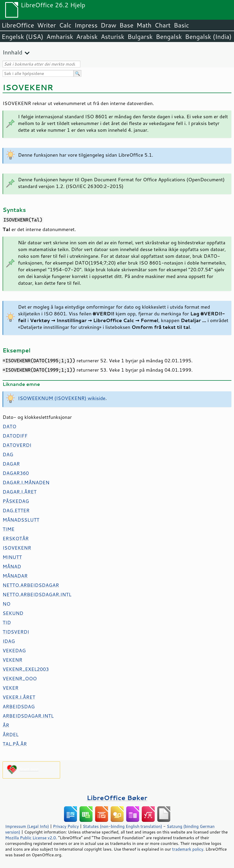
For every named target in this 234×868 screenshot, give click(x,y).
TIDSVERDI (16, 632)
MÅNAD (12, 566)
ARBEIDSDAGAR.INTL (28, 716)
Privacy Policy (66, 826)
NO (6, 604)
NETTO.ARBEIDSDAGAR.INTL (37, 594)
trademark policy (188, 849)
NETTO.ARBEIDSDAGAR (31, 585)
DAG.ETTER (16, 510)
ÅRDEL (10, 734)
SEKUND (13, 613)
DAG (8, 454)
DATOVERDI (17, 445)
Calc (65, 25)
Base (126, 25)
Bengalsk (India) (208, 37)
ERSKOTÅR (16, 538)
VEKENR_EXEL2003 (26, 669)
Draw (108, 25)
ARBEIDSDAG (19, 706)
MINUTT (12, 557)
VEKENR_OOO (20, 678)
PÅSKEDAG (16, 501)
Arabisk (87, 37)
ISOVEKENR (17, 548)
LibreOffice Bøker (117, 798)
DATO (9, 426)
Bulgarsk (140, 37)
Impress (86, 25)
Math (144, 25)
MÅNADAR (15, 576)
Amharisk (60, 37)
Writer (46, 25)
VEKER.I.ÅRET (19, 697)
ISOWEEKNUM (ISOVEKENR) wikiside (62, 398)
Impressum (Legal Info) (27, 826)
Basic (181, 25)
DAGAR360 (16, 473)
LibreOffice (18, 25)
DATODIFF (15, 436)
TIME (9, 529)
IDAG (9, 641)
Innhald (12, 52)
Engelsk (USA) (22, 37)
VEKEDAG (14, 650)
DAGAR (11, 464)
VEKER (10, 688)
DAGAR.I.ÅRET (20, 492)
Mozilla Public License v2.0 (31, 838)
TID (7, 622)
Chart (162, 25)
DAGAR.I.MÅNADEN (26, 482)
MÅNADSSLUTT (21, 520)
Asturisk (113, 37)
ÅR (6, 725)
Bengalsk (169, 37)
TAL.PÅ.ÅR (15, 744)
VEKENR (12, 660)
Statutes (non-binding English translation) (122, 826)
